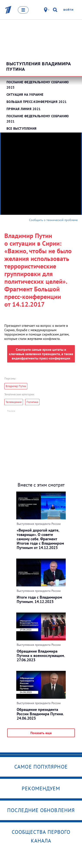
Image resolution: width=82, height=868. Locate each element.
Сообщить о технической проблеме (53, 220)
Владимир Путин (16, 386)
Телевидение (14, 402)
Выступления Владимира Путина (39, 66)
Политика (32, 402)
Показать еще (41, 733)
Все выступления (22, 128)
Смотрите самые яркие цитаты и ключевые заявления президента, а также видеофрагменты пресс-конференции (41, 354)
